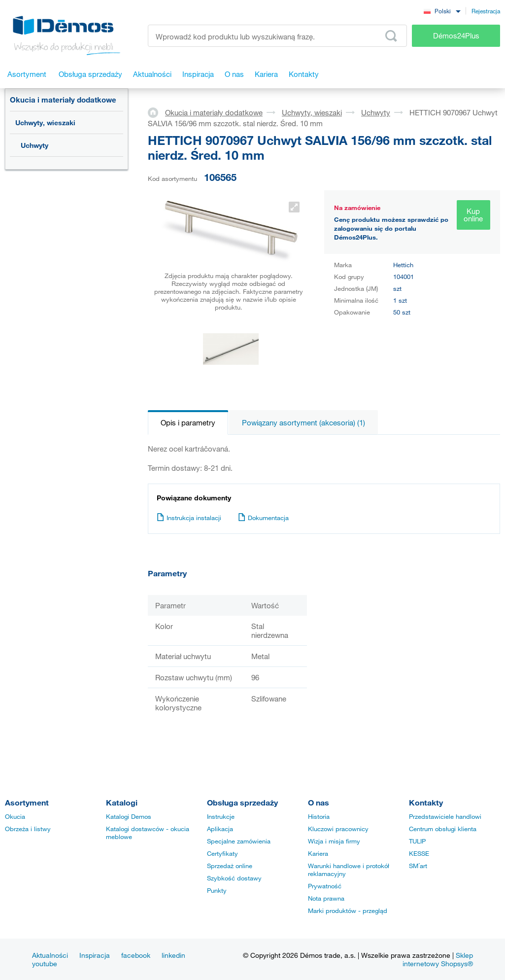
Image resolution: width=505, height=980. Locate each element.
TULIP (417, 841)
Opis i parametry (188, 422)
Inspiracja (95, 955)
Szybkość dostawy (234, 878)
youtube (45, 963)
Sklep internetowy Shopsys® (438, 959)
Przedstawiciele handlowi (445, 816)
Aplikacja (220, 829)
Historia (319, 816)
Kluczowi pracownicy (338, 829)
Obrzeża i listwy (28, 829)
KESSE (419, 853)
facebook (136, 955)
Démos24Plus (456, 35)
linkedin (173, 955)
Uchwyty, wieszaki (45, 122)
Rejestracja (486, 11)
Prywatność (325, 886)
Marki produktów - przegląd (348, 910)
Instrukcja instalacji (189, 518)
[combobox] (442, 11)
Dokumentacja (263, 518)
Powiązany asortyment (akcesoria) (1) (303, 422)
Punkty (217, 890)
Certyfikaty (222, 853)
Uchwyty (34, 145)
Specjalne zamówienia (239, 841)
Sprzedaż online (230, 866)
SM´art (418, 866)
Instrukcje (221, 816)
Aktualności (50, 955)
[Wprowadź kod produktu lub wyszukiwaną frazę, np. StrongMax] (277, 36)
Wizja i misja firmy (334, 841)
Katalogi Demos (129, 816)
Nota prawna (326, 898)
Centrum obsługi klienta (443, 829)
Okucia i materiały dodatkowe (63, 100)
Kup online (473, 215)
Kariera (318, 853)
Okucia (15, 816)
